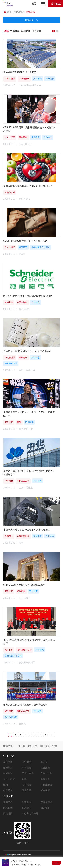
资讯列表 (31, 12)
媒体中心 (8, 802)
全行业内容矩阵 (30, 813)
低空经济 (45, 790)
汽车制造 (27, 768)
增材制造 (27, 785)
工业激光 (45, 768)
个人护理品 (9, 779)
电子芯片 (8, 790)
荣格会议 (27, 802)
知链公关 (33, 746)
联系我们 (27, 808)
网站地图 (8, 813)
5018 (46, 735)
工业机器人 (28, 773)
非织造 (44, 762)
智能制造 (8, 773)
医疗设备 (45, 779)
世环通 (21, 746)
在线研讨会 (46, 802)
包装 (24, 779)
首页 (8, 12)
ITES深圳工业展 (49, 746)
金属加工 (8, 768)
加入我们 (45, 808)
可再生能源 (46, 785)
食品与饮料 (46, 773)
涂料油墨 (27, 762)
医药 (6, 785)
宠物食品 (27, 790)
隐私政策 (8, 808)
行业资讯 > (19, 12)
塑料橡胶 (8, 762)
